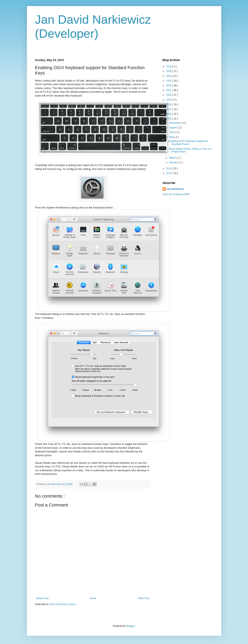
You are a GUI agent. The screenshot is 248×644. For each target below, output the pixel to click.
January (174, 162)
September (175, 123)
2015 (169, 119)
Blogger (130, 626)
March (173, 158)
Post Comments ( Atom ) (63, 604)
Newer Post (42, 598)
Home (93, 598)
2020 (169, 95)
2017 (169, 109)
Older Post (144, 598)
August (173, 128)
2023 (169, 81)
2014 (169, 169)
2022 (169, 86)
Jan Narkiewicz (175, 189)
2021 (169, 90)
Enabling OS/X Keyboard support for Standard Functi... (188, 143)
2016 (169, 114)
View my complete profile (176, 194)
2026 (169, 67)
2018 (169, 104)
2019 (169, 100)
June (172, 132)
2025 (169, 71)
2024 (169, 76)
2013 (169, 173)
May (172, 137)
